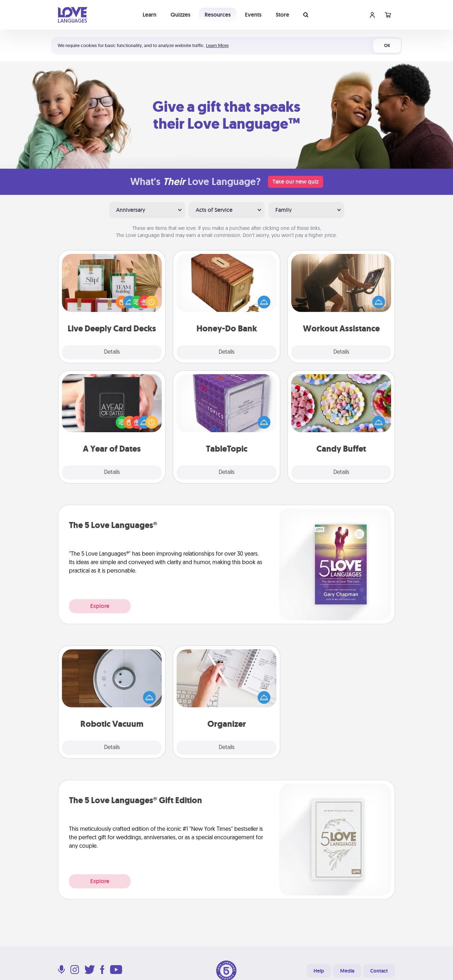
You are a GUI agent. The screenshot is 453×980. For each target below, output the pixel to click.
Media (347, 971)
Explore (100, 606)
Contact (379, 971)
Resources (218, 15)
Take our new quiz (296, 182)
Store (282, 15)
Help (319, 971)
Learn (150, 15)
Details (112, 352)
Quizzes (180, 15)
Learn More (217, 45)
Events (253, 15)
